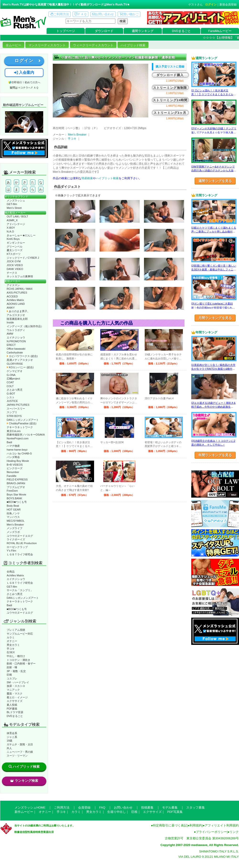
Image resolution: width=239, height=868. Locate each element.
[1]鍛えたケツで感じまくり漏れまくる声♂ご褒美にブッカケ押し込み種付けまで (214, 232)
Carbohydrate (15, 352)
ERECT (11, 345)
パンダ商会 (13, 457)
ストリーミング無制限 (170, 88)
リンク (234, 832)
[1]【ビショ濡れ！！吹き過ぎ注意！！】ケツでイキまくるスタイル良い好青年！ (214, 94)
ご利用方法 (60, 14)
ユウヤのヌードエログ (20, 536)
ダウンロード (104, 31)
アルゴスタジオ (16, 315)
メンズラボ (13, 532)
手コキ (11, 649)
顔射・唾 (12, 667)
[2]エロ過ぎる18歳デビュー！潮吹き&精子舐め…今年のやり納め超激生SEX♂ (213, 407)
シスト (11, 397)
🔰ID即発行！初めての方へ (24, 82)
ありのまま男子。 (18, 311)
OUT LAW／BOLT (17, 216)
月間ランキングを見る (215, 318)
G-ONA (11, 375)
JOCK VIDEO (15, 265)
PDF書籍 (12, 709)
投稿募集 (147, 808)
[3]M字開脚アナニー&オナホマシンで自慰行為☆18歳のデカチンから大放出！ (213, 171)
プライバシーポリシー (211, 832)
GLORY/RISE (15, 364)
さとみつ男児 (15, 390)
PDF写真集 (175, 812)
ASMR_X (12, 220)
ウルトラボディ (16, 330)
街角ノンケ (13, 513)
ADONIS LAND (16, 304)
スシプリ (12, 412)
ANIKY (11, 308)
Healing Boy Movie (18, 461)
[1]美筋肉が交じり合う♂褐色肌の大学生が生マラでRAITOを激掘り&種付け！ (213, 369)
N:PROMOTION (16, 341)
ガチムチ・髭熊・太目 (20, 744)
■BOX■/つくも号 (17, 502)
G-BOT (11, 394)
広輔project (13, 379)
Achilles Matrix (15, 300)
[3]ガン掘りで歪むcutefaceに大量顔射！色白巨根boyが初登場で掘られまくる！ (213, 308)
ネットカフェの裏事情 (20, 276)
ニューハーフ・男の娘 (20, 752)
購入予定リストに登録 (170, 67)
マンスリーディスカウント (47, 45)
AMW (10, 334)
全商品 (11, 572)
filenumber (13, 472)
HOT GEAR (14, 510)
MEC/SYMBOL (16, 521)
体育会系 (12, 733)
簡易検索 (87, 178)
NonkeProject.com (18, 438)
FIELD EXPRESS (17, 479)
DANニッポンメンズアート (23, 420)
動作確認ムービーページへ (24, 122)
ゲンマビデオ (15, 371)
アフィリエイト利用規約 (222, 825)
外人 (9, 748)
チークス (12, 273)
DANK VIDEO (15, 269)
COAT (10, 382)
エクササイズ (15, 701)
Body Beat (13, 506)
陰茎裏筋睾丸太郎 (17, 319)
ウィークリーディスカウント (93, 45)
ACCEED (12, 296)
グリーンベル (15, 247)
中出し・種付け (16, 656)
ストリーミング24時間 (170, 100)
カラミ (11, 637)
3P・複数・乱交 (16, 671)
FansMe (11, 476)
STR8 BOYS (14, 416)
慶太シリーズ (15, 250)
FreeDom (12, 491)
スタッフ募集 (196, 808)
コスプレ (12, 679)
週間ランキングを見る (215, 181)
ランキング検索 (24, 781)
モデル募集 (170, 808)
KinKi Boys (13, 239)
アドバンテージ (16, 224)
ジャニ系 (12, 737)
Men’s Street (14, 208)
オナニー (12, 641)
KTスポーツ (14, 254)
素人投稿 (12, 705)
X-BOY (11, 228)
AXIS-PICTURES (17, 293)
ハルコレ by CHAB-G (19, 453)
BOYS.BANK (14, 498)
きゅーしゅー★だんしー (21, 235)
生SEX (11, 652)
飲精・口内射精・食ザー (21, 663)
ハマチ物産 (13, 446)
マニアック (13, 690)
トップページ (66, 31)
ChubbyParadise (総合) (21, 423)
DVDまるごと (181, 31)
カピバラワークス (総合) (22, 356)
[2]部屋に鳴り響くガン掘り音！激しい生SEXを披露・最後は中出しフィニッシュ (214, 270)
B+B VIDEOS (15, 465)
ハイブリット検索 (107, 178)
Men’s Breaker (15, 525)
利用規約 (196, 825)
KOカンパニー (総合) (20, 367)
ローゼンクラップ (17, 547)
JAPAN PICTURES (18, 405)
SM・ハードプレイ (18, 682)
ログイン (211, 5)
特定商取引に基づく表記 (170, 825)
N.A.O (10, 231)
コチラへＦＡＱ (29, 88)
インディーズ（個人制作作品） (25, 326)
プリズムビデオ (16, 487)
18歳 (9, 741)
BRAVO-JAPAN (16, 483)
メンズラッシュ (16, 200)
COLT (10, 386)
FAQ (102, 808)
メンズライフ (15, 528)
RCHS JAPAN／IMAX (20, 289)
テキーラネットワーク (20, 427)
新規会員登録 (228, 5)
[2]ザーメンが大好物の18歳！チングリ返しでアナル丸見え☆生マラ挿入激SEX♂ (214, 132)
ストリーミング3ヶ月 (170, 113)
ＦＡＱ (81, 14)
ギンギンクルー (16, 243)
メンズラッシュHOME (30, 808)
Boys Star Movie (16, 494)
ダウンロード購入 (170, 75)
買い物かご (129, 14)
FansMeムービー (220, 31)
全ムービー (13, 45)
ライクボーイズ (16, 539)
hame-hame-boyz (17, 450)
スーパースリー (16, 409)
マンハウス (13, 517)
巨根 (9, 675)
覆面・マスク (15, 694)
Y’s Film (11, 551)
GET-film (12, 204)
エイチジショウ (16, 337)
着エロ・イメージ (17, 697)
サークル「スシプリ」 (20, 590)
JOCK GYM (14, 261)
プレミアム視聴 (16, 630)
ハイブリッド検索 (133, 45)
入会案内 (24, 72)
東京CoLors (14, 431)
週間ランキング (143, 31)
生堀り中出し (117, 812)
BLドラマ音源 (15, 712)
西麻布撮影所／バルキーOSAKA (26, 435)
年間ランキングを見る (215, 455)
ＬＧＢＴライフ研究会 (20, 554)
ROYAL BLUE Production (22, 543)
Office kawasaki (16, 349)
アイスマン (13, 285)
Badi (9, 442)
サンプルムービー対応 (20, 634)
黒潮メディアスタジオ (20, 360)
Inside (10, 322)
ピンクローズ (15, 468)
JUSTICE (12, 401)
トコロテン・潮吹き (19, 660)
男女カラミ (13, 645)
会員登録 (84, 808)
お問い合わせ (103, 14)
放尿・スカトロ (16, 686)
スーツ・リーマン (17, 756)
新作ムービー (24, 812)
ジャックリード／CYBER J (23, 258)
